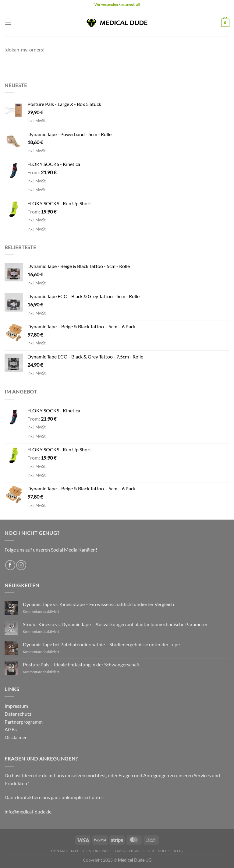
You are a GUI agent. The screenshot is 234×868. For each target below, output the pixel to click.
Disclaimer (16, 737)
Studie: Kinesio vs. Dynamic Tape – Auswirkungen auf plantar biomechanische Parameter (115, 624)
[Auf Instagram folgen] (21, 565)
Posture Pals (97, 851)
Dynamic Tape (65, 851)
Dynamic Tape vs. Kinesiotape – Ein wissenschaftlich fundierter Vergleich (98, 604)
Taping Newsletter (134, 851)
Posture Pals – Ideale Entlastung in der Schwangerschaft (81, 664)
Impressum (16, 706)
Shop (163, 851)
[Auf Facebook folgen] (10, 565)
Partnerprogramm (24, 722)
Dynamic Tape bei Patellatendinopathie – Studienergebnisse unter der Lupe (101, 644)
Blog (178, 851)
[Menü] (8, 23)
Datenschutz (18, 714)
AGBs (11, 729)
